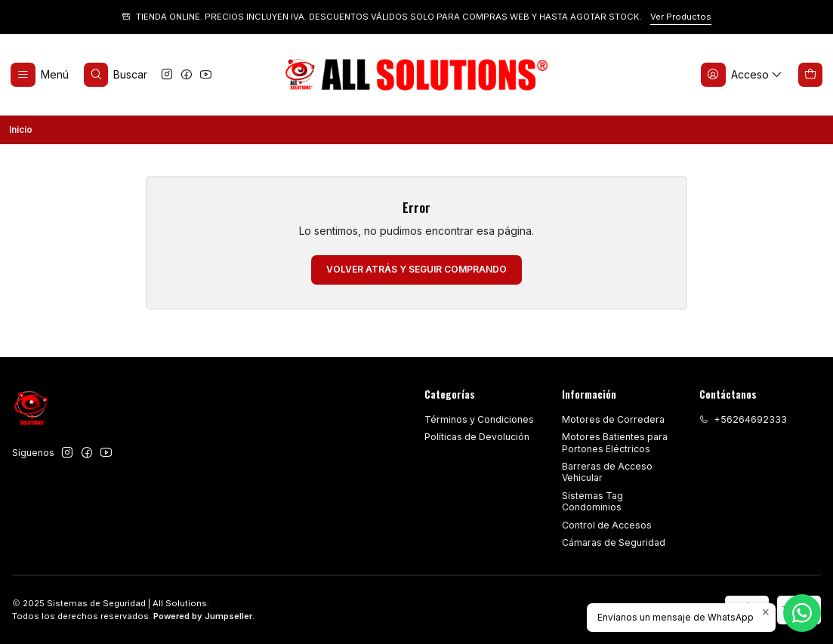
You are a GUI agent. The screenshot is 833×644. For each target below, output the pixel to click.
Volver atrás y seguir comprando (416, 269)
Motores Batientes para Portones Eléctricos (615, 442)
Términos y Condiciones (479, 419)
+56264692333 (743, 419)
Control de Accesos (607, 525)
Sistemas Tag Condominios (592, 501)
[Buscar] (116, 75)
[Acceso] (742, 75)
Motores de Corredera (613, 419)
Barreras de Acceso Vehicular (607, 472)
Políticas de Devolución (477, 437)
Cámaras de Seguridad (614, 542)
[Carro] (811, 75)
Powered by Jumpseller (203, 616)
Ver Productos (681, 17)
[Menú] (40, 75)
